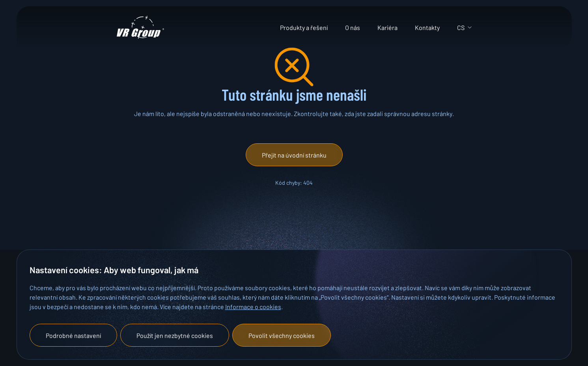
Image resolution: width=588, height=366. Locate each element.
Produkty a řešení (304, 27)
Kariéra (387, 27)
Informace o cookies (253, 306)
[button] (294, 155)
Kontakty (427, 27)
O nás (353, 27)
